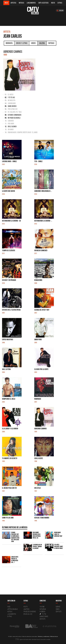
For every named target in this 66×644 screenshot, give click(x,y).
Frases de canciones (30, 612)
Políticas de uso (54, 636)
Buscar (60, 10)
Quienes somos (44, 616)
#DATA (53, 3)
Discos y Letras (22, 43)
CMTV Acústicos (43, 3)
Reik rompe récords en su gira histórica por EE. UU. (37, 535)
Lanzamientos (31, 3)
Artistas (13, 3)
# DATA (26, 607)
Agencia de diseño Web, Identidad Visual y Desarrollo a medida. (33, 639)
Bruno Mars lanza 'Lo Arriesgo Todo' (58, 534)
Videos (33, 43)
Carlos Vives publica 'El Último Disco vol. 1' (15, 560)
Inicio (6, 3)
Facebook (42, 612)
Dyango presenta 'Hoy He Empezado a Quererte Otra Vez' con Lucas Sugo (15, 537)
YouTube (42, 607)
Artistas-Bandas (13, 609)
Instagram (43, 609)
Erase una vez (28, 614)
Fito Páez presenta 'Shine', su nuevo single (59, 546)
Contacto (42, 619)
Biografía (9, 43)
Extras (60, 3)
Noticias (21, 3)
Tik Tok (43, 614)
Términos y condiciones (43, 636)
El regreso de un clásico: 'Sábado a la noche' (37, 546)
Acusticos (26, 609)
